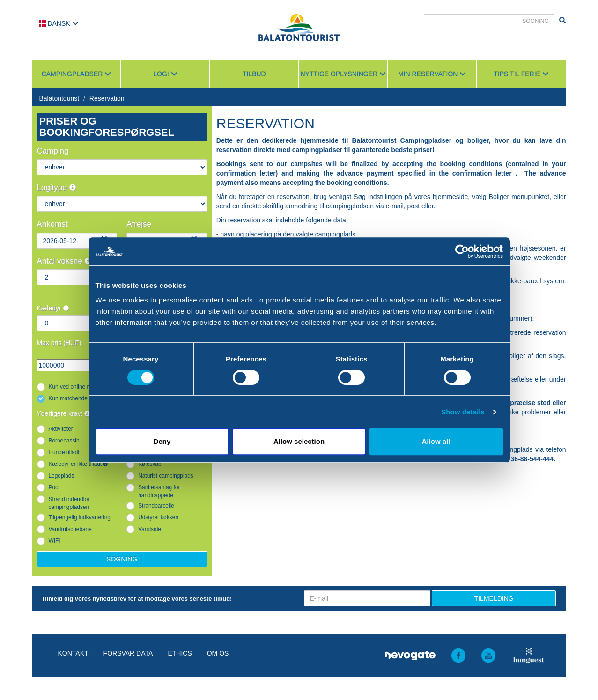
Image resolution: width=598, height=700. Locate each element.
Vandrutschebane (70, 529)
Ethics (180, 653)
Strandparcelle (156, 506)
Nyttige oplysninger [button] (343, 74)
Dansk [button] (59, 23)
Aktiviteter (61, 429)
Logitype (56, 188)
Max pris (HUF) (59, 343)
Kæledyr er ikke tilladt (78, 464)
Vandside (150, 529)
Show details (463, 412)
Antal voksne (64, 261)
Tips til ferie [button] (521, 74)
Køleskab (150, 464)
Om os (218, 653)
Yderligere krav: (64, 413)
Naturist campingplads (166, 476)
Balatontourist (59, 98)
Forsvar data (128, 653)
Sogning (122, 559)
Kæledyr (53, 308)
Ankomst (52, 224)
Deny (162, 441)
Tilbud (254, 74)
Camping (53, 151)
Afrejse (139, 224)
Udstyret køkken (158, 517)
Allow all (436, 441)
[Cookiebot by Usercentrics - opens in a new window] (462, 251)
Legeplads (62, 476)
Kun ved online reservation (82, 387)
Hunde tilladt (64, 452)
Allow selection (299, 441)
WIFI (55, 541)
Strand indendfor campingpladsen (69, 503)
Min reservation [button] (432, 74)
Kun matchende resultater (81, 398)
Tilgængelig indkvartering (80, 517)
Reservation (107, 98)
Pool (54, 487)
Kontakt (73, 653)
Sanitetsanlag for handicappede (159, 491)
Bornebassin (64, 441)
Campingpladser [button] (77, 74)
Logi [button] (165, 74)
